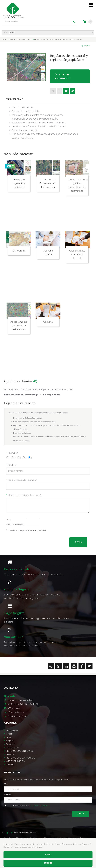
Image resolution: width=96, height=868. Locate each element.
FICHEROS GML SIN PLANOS (20, 751)
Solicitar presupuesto (63, 76)
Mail (6, 784)
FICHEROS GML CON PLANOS (21, 758)
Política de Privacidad (11, 838)
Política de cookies (40, 838)
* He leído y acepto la (27, 530)
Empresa (10, 741)
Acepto (48, 855)
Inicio (8, 737)
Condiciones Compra (64, 838)
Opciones (48, 863)
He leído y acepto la (30, 806)
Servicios (10, 744)
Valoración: (13, 453)
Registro (10, 734)
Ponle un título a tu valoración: (23, 480)
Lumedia (78, 838)
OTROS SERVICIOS (15, 761)
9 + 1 (8, 520)
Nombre (8, 794)
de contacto (18, 716)
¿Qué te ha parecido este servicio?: (25, 495)
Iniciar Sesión (12, 730)
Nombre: (12, 465)
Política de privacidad (37, 530)
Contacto (10, 765)
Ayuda (52, 838)
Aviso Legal (26, 838)
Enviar (81, 814)
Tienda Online (12, 748)
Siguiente (85, 46)
